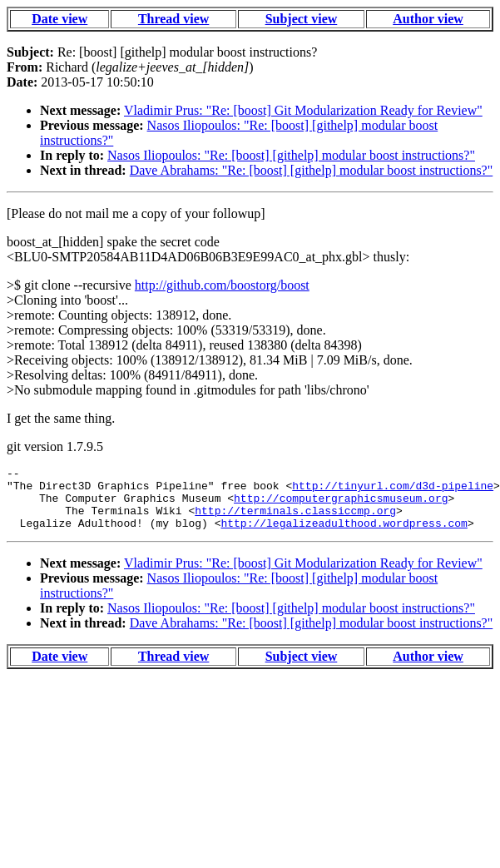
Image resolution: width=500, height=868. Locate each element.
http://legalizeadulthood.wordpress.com (344, 535)
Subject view (302, 19)
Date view (59, 19)
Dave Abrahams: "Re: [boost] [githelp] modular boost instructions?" (312, 170)
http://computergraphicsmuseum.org (341, 505)
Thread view (173, 19)
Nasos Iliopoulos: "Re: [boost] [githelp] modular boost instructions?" (291, 155)
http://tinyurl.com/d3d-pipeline (393, 490)
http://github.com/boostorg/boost (222, 285)
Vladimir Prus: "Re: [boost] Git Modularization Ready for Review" (303, 110)
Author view (428, 19)
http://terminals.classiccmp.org (295, 520)
